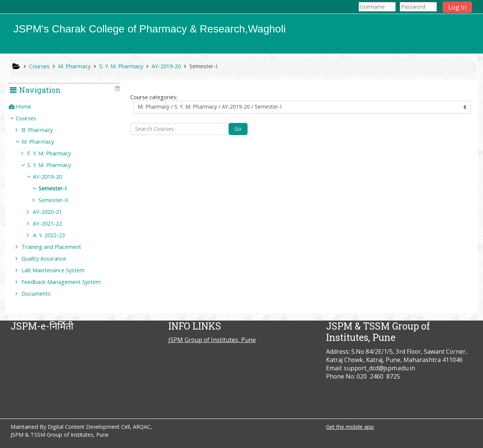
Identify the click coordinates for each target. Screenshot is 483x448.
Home (29, 107)
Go (238, 129)
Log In (457, 7)
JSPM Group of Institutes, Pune (212, 340)
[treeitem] (67, 107)
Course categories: (154, 97)
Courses (31, 118)
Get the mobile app (350, 427)
